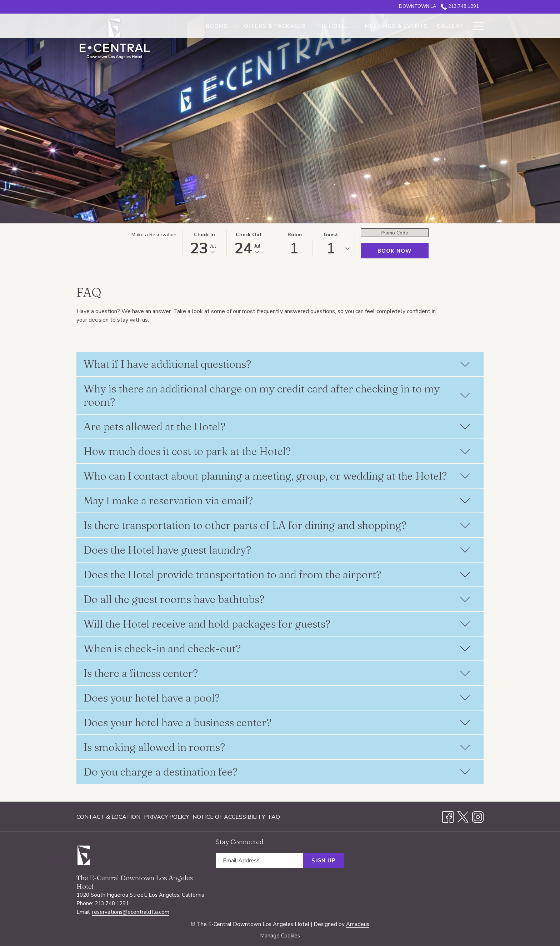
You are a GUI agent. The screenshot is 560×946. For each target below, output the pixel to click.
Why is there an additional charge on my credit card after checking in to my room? (277, 395)
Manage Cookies (280, 936)
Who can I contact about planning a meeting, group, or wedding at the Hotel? (277, 476)
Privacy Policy (166, 817)
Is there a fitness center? (277, 673)
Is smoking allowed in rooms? (277, 747)
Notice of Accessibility (229, 817)
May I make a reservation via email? (277, 501)
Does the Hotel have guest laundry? (277, 550)
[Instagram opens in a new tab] (478, 816)
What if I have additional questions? (277, 364)
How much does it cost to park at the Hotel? (277, 451)
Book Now (395, 251)
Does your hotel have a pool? (277, 698)
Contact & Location (108, 817)
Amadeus (358, 924)
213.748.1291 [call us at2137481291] (460, 6)
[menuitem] (109, 817)
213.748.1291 (112, 903)
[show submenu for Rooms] (236, 26)
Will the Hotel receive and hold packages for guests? (277, 624)
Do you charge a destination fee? (277, 772)
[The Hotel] (332, 26)
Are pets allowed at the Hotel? (277, 427)
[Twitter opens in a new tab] (463, 816)
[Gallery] (450, 26)
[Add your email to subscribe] (259, 860)
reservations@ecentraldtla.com (131, 912)
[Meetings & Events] (396, 26)
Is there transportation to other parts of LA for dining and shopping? (277, 525)
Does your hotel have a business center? (277, 722)
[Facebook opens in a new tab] (448, 816)
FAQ (274, 817)
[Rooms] (217, 26)
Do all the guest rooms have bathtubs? (277, 599)
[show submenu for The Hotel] (357, 26)
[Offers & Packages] (275, 26)
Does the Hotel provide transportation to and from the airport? (277, 574)
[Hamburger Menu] (476, 26)
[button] (205, 243)
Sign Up (324, 861)
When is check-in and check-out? (277, 648)
